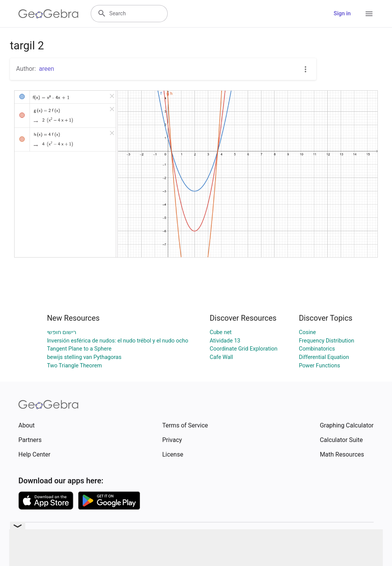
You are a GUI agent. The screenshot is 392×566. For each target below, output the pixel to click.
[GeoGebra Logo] (48, 14)
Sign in (342, 14)
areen (47, 69)
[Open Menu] (369, 14)
